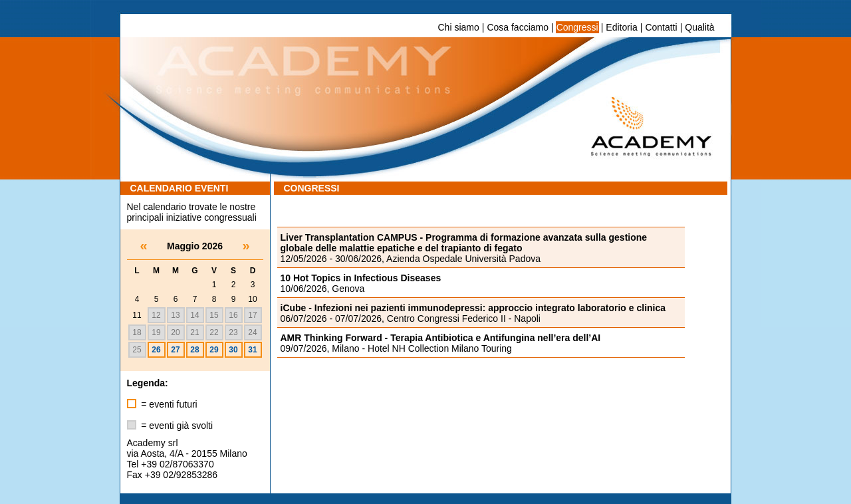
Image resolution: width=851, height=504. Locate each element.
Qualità (699, 27)
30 (233, 350)
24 (252, 332)
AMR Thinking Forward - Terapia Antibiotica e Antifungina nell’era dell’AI (441, 338)
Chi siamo (459, 27)
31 (252, 350)
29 (214, 350)
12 (156, 315)
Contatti (661, 27)
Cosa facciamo (518, 27)
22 (214, 332)
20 (175, 332)
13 (175, 315)
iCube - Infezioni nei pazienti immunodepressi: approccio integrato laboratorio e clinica (473, 308)
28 (194, 350)
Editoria (621, 27)
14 (194, 315)
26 (156, 350)
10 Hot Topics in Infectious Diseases (361, 278)
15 (214, 315)
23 (233, 332)
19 (156, 332)
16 (233, 315)
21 (194, 332)
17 (252, 315)
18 (137, 332)
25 (137, 350)
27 (175, 350)
